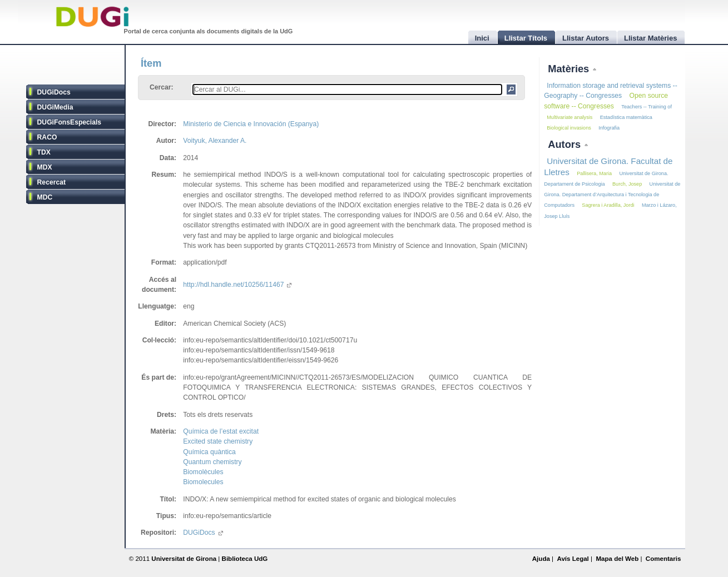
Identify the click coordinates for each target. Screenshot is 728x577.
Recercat (51, 182)
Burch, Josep (627, 184)
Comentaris (663, 559)
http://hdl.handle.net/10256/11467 (237, 285)
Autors (566, 144)
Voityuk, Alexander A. (215, 141)
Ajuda (541, 559)
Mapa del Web (617, 559)
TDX (44, 152)
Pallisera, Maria (594, 173)
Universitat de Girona (184, 559)
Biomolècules (203, 472)
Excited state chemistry (218, 441)
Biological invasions (569, 128)
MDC (45, 197)
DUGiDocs (54, 92)
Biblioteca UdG (245, 559)
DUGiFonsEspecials (70, 122)
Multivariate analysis (569, 117)
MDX (45, 167)
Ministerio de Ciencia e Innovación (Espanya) (251, 124)
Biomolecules (203, 482)
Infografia (609, 128)
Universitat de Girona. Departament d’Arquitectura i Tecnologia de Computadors (612, 195)
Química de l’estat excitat (221, 431)
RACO (47, 137)
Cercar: (162, 87)
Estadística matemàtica (626, 117)
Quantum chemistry (212, 462)
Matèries (570, 69)
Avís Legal (573, 559)
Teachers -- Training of (647, 107)
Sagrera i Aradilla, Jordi (608, 205)
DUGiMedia (55, 107)
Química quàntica (209, 452)
